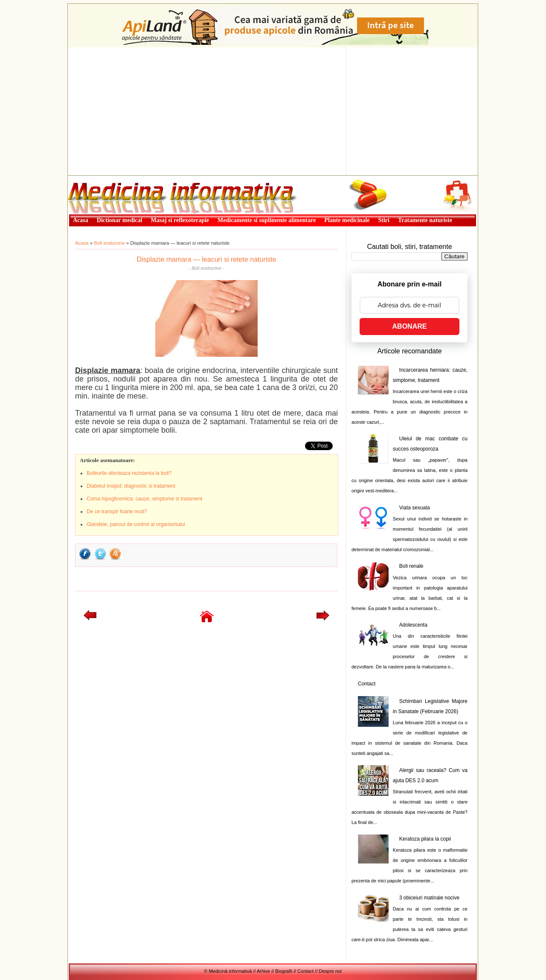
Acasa (82, 243)
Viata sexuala (415, 508)
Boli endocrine (109, 243)
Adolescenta (413, 625)
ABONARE (410, 326)
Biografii (284, 971)
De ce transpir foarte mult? (117, 512)
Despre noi (330, 971)
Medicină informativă (90, 178)
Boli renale (411, 566)
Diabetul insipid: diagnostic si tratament (131, 486)
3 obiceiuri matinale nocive (429, 898)
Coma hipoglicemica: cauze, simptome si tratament (144, 499)
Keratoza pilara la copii (425, 839)
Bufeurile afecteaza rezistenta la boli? (129, 473)
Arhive (263, 971)
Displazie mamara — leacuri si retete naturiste (206, 259)
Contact (367, 684)
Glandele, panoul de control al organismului (136, 524)
